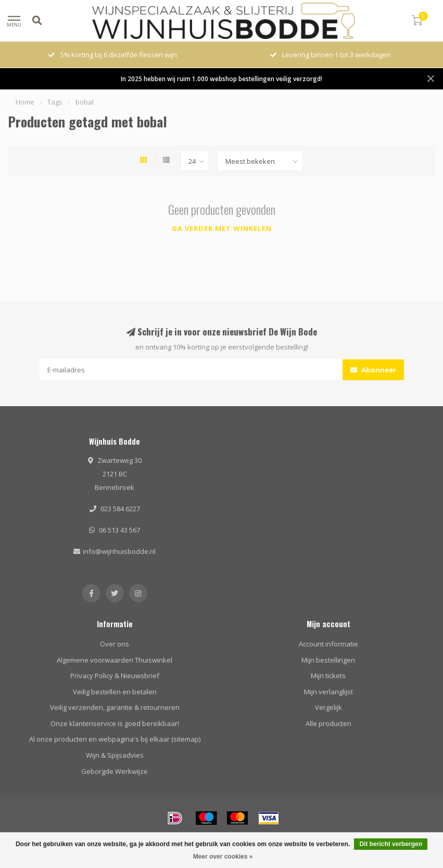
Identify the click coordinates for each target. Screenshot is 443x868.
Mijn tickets (328, 676)
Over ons (115, 644)
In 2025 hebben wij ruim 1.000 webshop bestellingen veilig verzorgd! (221, 79)
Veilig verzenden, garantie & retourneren (115, 707)
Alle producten (328, 723)
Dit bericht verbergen (391, 844)
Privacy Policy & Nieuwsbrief (115, 676)
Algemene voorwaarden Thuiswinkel (115, 660)
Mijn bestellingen (328, 660)
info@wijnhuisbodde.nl (119, 551)
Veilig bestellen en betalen (115, 692)
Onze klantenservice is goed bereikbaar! (115, 723)
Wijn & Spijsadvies (115, 755)
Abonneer (373, 370)
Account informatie (328, 644)
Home (25, 102)
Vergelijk (328, 707)
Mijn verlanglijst (328, 692)
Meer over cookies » (223, 857)
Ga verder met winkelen (222, 228)
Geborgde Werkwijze (115, 771)
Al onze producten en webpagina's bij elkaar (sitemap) (115, 739)
